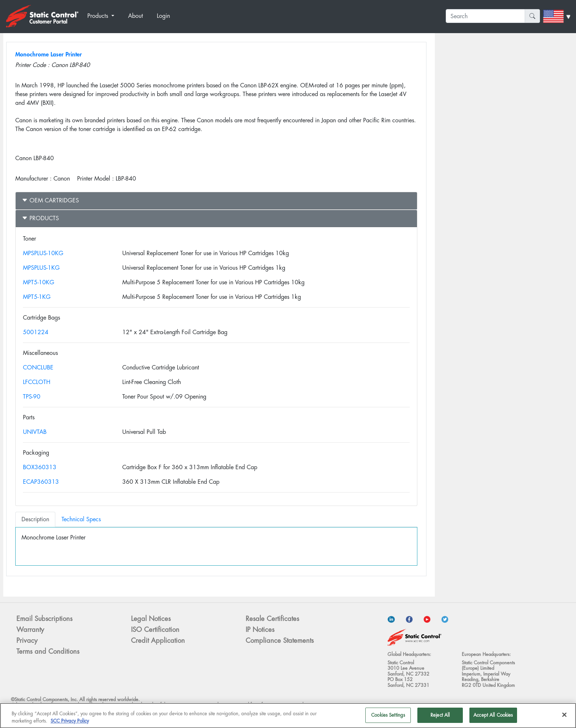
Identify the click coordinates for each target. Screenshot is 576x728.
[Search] (485, 16)
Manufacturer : (33, 179)
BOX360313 (40, 467)
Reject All (440, 718)
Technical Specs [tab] (81, 519)
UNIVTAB (35, 432)
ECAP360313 (41, 482)
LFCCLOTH (37, 382)
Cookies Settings (388, 718)
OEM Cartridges (50, 200)
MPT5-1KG (37, 297)
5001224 (36, 332)
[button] (105, 16)
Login (163, 16)
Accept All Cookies (493, 718)
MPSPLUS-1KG (41, 268)
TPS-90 (32, 397)
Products (40, 218)
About (136, 16)
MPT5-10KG (39, 282)
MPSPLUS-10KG (43, 253)
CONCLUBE (38, 367)
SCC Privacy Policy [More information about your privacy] (70, 723)
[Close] (564, 717)
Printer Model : (96, 179)
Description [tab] (35, 519)
